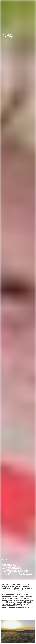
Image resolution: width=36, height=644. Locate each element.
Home (5, 560)
